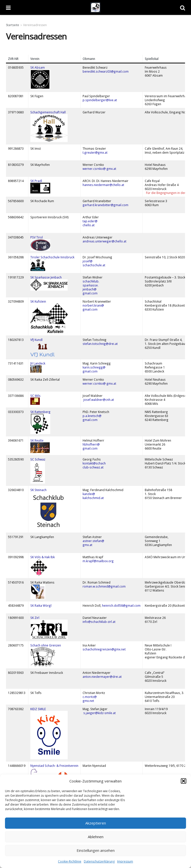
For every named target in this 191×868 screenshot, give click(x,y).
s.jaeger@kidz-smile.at (99, 713)
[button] (184, 781)
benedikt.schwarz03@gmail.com (106, 71)
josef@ (88, 261)
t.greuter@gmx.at (95, 152)
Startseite (13, 25)
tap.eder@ (90, 221)
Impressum (125, 861)
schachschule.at (94, 265)
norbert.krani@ (93, 305)
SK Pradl (36, 181)
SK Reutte (37, 440)
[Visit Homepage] (95, 7)
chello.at (89, 225)
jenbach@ (90, 289)
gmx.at (87, 545)
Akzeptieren (96, 823)
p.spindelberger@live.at (100, 100)
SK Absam (38, 67)
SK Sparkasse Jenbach (46, 277)
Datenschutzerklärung (99, 861)
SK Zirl (35, 618)
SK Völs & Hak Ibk (43, 557)
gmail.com (90, 293)
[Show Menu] (8, 7)
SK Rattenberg (40, 412)
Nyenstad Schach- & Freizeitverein (54, 766)
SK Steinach (38, 490)
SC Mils (35, 396)
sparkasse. (91, 285)
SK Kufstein (38, 301)
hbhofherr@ (91, 444)
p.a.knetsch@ (92, 416)
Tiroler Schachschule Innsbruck (52, 257)
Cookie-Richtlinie (70, 861)
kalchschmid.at (93, 498)
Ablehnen (96, 837)
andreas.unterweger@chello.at (104, 241)
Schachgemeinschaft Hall (48, 112)
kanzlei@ (89, 494)
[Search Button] (183, 7)
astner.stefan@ (93, 541)
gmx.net (88, 701)
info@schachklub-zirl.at (99, 622)
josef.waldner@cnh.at (99, 400)
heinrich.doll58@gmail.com (121, 605)
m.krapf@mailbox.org (98, 561)
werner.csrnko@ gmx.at (99, 169)
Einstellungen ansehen (96, 850)
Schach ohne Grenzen (46, 645)
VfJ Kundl (36, 340)
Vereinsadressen (35, 25)
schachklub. (91, 281)
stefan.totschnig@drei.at (100, 344)
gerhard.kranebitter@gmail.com (105, 205)
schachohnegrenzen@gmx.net (104, 649)
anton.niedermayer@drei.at (102, 677)
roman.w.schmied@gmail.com (104, 586)
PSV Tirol (37, 237)
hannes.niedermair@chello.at (103, 185)
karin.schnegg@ (94, 367)
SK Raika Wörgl (41, 605)
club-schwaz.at (93, 467)
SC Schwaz (38, 459)
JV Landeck (38, 363)
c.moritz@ (90, 697)
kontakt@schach (94, 463)
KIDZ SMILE (38, 709)
